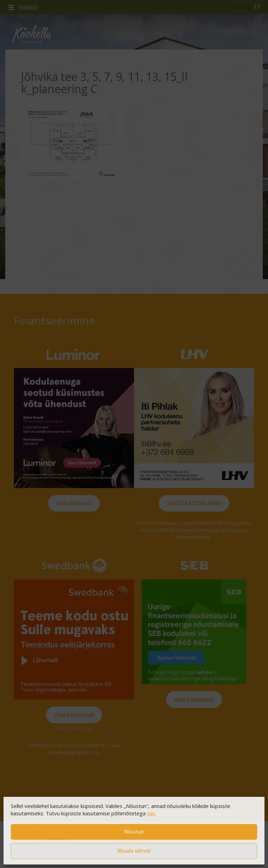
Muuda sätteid (134, 851)
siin (151, 813)
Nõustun (134, 832)
